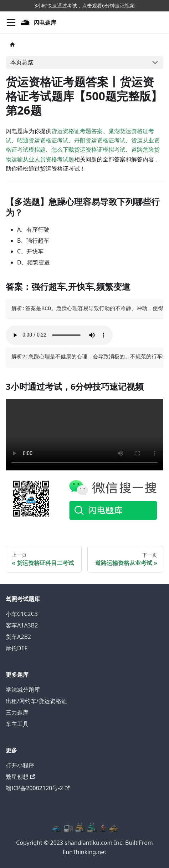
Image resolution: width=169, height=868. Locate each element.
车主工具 (17, 724)
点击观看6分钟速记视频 (108, 6)
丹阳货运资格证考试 (100, 140)
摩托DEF (17, 648)
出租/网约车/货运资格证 (36, 701)
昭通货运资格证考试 (43, 140)
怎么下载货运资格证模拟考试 (88, 150)
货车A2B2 (18, 637)
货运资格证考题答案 (77, 131)
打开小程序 (20, 765)
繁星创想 (20, 777)
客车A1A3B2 (22, 625)
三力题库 (17, 712)
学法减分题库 (23, 690)
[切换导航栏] (11, 22)
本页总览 (22, 62)
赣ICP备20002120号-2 (38, 788)
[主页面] (12, 44)
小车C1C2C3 (22, 614)
